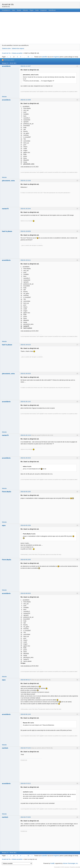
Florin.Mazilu (7, 492)
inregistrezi (56, 57)
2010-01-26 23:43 (26, 458)
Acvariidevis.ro (6, 10)
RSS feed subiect (9, 60)
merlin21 (5, 748)
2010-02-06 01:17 (26, 680)
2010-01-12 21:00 (26, 181)
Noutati (19, 10)
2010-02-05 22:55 (26, 492)
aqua (4, 525)
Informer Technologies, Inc (70, 863)
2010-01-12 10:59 (26, 100)
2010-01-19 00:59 (26, 231)
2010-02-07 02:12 (26, 784)
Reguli (32, 10)
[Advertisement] (40, 28)
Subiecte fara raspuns (18, 48)
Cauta (37, 10)
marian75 (5, 209)
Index (14, 10)
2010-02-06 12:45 (26, 714)
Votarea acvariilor (17, 53)
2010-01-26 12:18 (26, 435)
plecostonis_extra (8, 181)
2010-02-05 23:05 (26, 560)
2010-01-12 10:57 (26, 66)
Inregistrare (44, 10)
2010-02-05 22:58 (26, 525)
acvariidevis (6, 66)
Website (4, 97)
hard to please (7, 231)
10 (28, 57)
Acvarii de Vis (8, 4)
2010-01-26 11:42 (26, 402)
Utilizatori (25, 10)
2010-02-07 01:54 (26, 748)
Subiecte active (6, 48)
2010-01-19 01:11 (26, 260)
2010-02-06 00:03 (26, 593)
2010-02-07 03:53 (26, 817)
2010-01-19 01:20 (26, 345)
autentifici (45, 57)
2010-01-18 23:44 (26, 209)
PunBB (52, 863)
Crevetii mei (24, 760)
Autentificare (52, 10)
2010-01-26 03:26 (26, 374)
